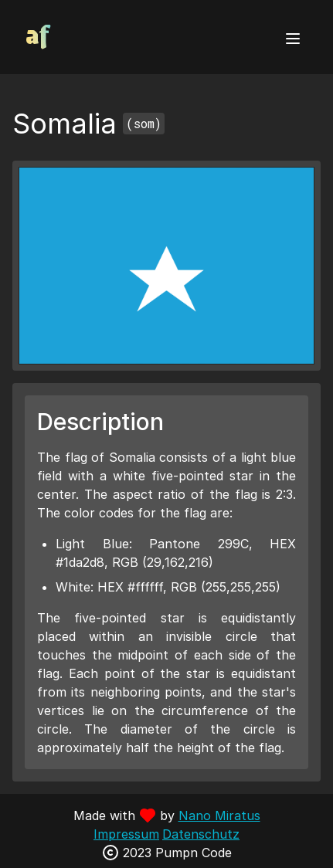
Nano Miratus (219, 815)
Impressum (126, 834)
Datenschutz (201, 834)
